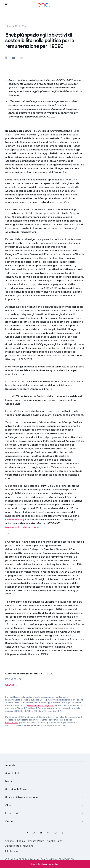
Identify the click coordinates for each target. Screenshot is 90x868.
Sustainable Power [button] (16, 789)
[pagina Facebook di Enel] (27, 833)
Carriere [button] (10, 821)
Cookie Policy (55, 841)
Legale (21, 841)
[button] (7, 4)
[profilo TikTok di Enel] (63, 833)
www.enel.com (15, 520)
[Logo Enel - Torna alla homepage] (44, 4)
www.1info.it (12, 723)
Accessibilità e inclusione (19, 846)
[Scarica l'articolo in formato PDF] (45, 685)
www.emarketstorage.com (22, 527)
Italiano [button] (12, 851)
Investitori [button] (12, 813)
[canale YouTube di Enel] (49, 833)
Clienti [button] (9, 805)
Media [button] (9, 781)
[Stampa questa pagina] (6, 58)
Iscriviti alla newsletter (45, 864)
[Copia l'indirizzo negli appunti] (21, 58)
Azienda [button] (10, 765)
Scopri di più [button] (13, 773)
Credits (9, 841)
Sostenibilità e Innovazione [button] (22, 797)
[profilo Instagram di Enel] (56, 833)
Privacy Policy (36, 841)
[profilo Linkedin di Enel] (41, 833)
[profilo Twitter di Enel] (34, 833)
